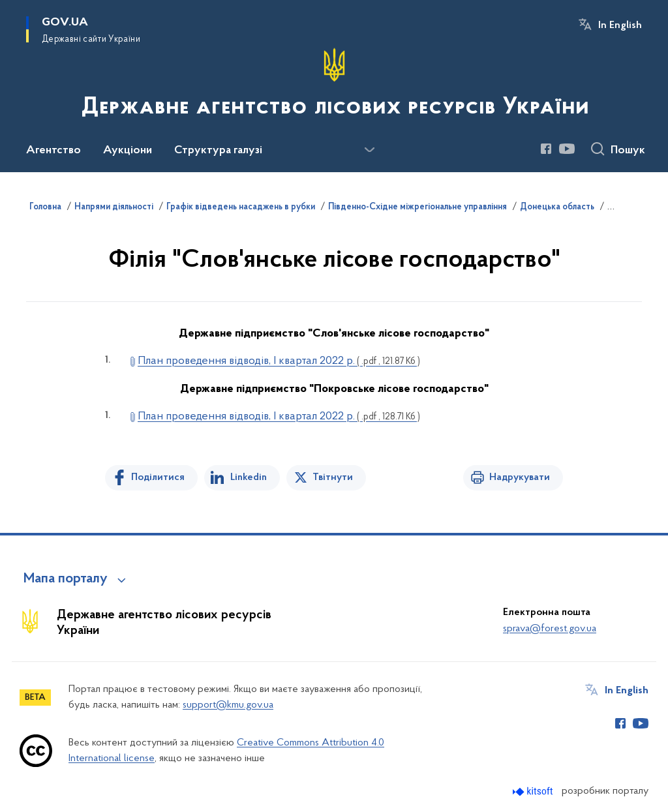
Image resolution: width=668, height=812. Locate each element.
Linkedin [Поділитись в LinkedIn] (249, 477)
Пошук (628, 151)
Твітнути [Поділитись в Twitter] (333, 477)
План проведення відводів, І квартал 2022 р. (279, 361)
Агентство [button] (53, 151)
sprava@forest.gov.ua (550, 629)
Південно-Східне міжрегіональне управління (417, 207)
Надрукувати (520, 477)
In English (620, 25)
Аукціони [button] (128, 151)
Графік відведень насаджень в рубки (241, 207)
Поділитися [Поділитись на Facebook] (158, 477)
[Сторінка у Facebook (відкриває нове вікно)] (546, 149)
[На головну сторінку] (334, 85)
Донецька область (557, 207)
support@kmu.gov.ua (228, 705)
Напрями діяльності (114, 207)
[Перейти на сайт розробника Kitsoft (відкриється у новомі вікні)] (534, 791)
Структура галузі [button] (218, 151)
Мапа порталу (66, 579)
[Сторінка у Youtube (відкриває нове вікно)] (567, 149)
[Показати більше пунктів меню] (369, 150)
